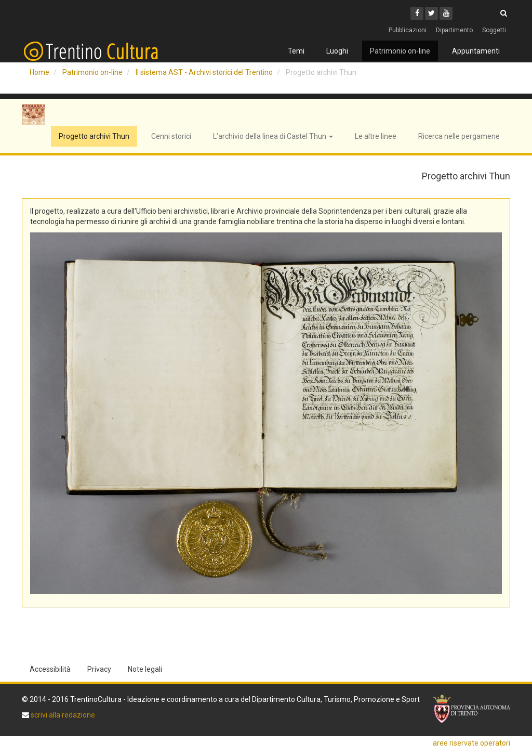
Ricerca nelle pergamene (459, 136)
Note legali (145, 669)
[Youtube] (446, 13)
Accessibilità (50, 669)
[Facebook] (417, 13)
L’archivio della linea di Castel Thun (273, 136)
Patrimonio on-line (400, 51)
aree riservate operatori (471, 743)
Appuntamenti (476, 51)
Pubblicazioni (408, 30)
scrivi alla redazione (62, 715)
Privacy (99, 669)
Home (39, 72)
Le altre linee (376, 136)
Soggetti (494, 30)
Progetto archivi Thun (94, 136)
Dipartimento (454, 30)
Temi (296, 51)
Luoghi (337, 51)
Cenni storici (171, 136)
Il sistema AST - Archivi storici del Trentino (204, 72)
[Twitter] (431, 13)
